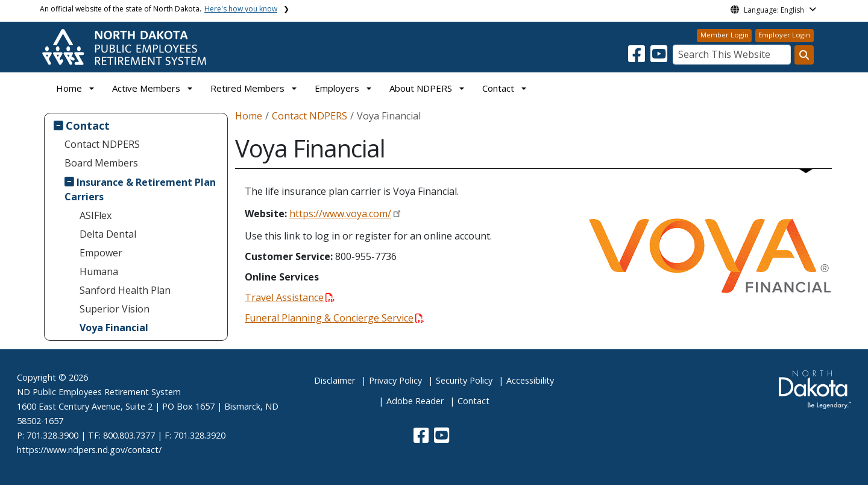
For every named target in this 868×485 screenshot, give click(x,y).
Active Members (146, 88)
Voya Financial (114, 328)
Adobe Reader (415, 401)
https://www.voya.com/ (340, 214)
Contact (88, 125)
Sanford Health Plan (125, 290)
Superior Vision (115, 309)
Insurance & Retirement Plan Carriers (140, 189)
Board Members (101, 163)
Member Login (725, 35)
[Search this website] (804, 55)
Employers (337, 88)
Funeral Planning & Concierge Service (335, 318)
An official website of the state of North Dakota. (159, 9)
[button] (638, 57)
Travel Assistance (290, 297)
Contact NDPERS (102, 144)
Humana (99, 271)
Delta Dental (108, 234)
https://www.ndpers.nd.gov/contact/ (89, 450)
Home (69, 88)
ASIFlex (96, 215)
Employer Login (784, 35)
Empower (101, 253)
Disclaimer (335, 380)
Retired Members (247, 88)
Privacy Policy (395, 380)
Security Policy (464, 380)
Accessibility (530, 380)
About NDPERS (421, 88)
